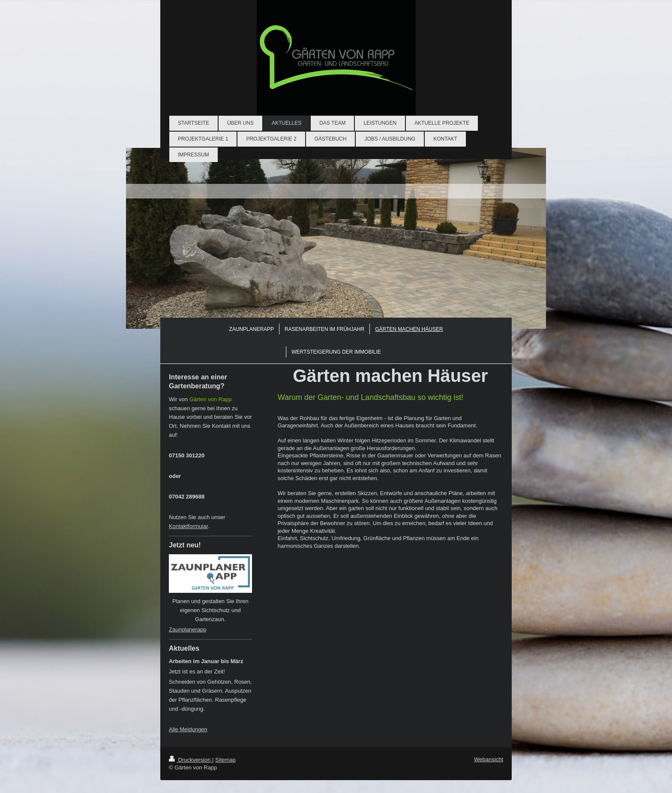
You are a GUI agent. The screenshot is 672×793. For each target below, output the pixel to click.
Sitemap (225, 760)
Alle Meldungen (188, 729)
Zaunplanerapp (187, 629)
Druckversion (190, 760)
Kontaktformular (188, 526)
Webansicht (489, 759)
